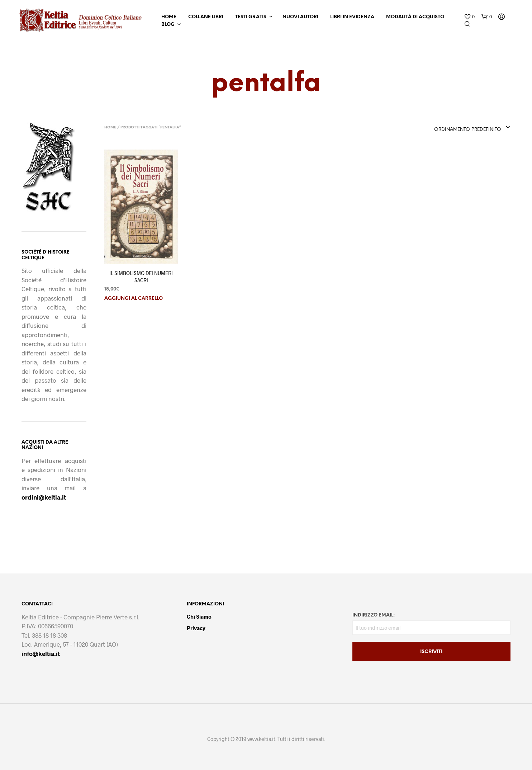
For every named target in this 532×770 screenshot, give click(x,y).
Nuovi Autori (300, 17)
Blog (168, 25)
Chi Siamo (199, 617)
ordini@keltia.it (44, 497)
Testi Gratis (251, 17)
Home (169, 17)
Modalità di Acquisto (415, 17)
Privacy (196, 628)
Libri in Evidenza (352, 17)
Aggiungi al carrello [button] (134, 299)
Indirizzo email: (374, 615)
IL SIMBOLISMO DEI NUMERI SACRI (141, 277)
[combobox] (472, 128)
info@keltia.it (41, 653)
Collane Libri (206, 17)
